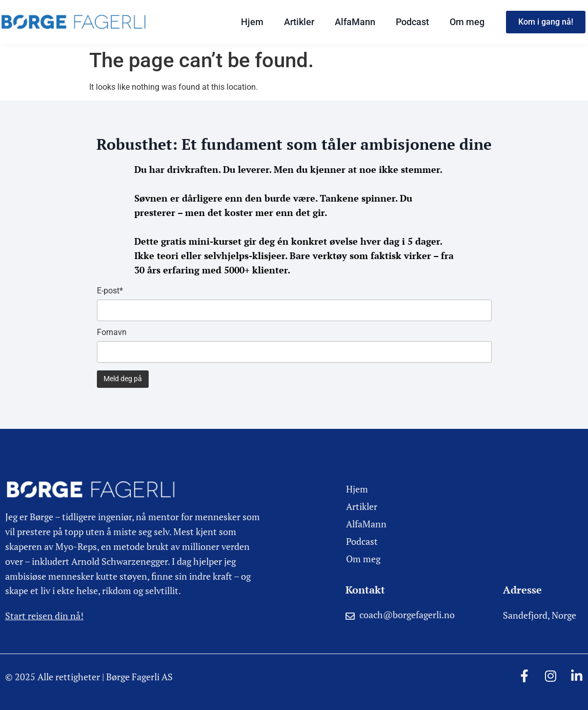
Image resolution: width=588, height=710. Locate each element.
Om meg (467, 22)
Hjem (252, 22)
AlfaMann (355, 22)
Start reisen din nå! (44, 616)
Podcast (412, 22)
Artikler (299, 22)
